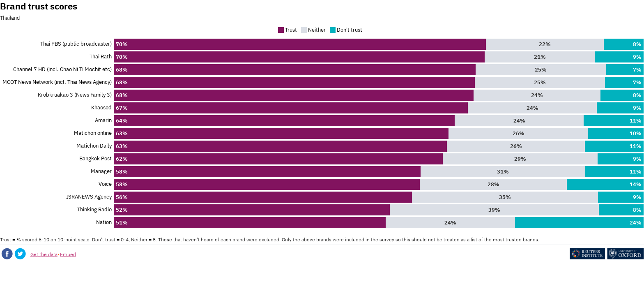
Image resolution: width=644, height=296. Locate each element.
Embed (68, 254)
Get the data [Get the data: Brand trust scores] (44, 254)
